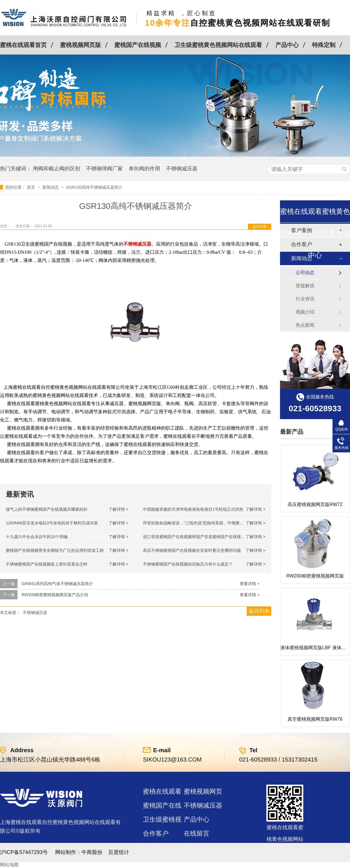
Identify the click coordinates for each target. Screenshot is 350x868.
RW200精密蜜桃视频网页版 (315, 576)
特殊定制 (324, 45)
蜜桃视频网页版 (80, 45)
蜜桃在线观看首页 (23, 45)
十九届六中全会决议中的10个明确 (37, 537)
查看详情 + (250, 584)
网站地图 (9, 865)
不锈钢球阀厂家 (104, 169)
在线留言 (197, 833)
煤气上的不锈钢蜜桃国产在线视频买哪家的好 (47, 509)
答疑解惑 (305, 286)
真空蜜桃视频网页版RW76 (315, 719)
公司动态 (305, 273)
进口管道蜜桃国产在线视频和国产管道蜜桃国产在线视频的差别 (200, 537)
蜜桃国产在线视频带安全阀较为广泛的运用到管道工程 (55, 550)
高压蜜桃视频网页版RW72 (315, 504)
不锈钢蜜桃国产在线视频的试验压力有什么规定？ (188, 564)
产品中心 (287, 45)
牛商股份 (92, 852)
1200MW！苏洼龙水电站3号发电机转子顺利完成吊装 (52, 523)
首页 (32, 187)
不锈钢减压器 (182, 169)
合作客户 (156, 833)
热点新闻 (305, 325)
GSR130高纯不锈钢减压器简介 (94, 187)
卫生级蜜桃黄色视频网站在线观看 (218, 45)
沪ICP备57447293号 (24, 852)
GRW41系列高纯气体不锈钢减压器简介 (57, 584)
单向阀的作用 (144, 169)
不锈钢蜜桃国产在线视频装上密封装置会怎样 (47, 564)
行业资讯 (305, 299)
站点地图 (156, 847)
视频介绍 (305, 312)
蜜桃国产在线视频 (138, 45)
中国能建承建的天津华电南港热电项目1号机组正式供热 (193, 509)
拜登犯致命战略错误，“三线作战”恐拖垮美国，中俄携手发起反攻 (201, 523)
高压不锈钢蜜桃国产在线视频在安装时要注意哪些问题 (192, 550)
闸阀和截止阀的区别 (57, 169)
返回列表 (260, 227)
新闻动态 (51, 187)
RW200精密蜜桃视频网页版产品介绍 (55, 595)
